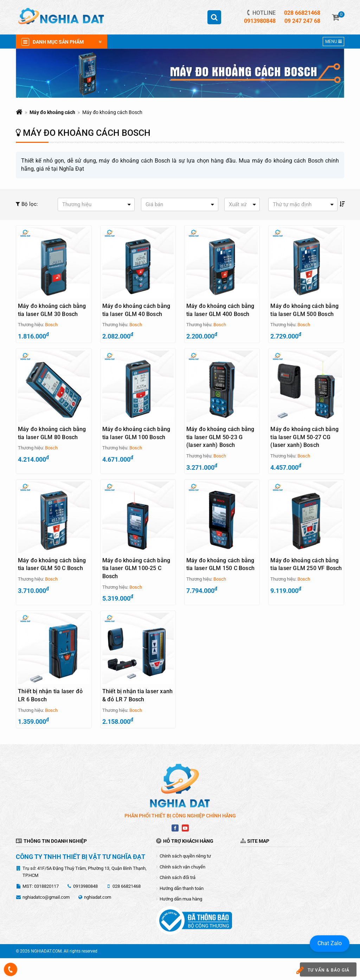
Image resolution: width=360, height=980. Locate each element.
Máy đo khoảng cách (52, 112)
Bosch (51, 325)
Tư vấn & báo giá (322, 970)
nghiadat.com (98, 919)
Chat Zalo (330, 943)
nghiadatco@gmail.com (46, 919)
